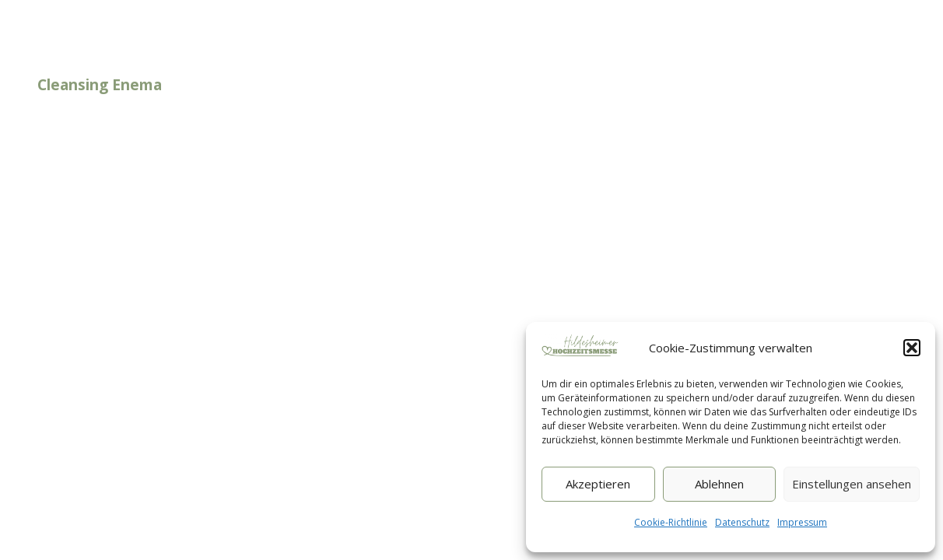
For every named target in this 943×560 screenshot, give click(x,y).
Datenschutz (742, 522)
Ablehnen (719, 484)
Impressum (802, 522)
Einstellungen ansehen (852, 484)
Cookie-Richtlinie (671, 522)
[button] (912, 348)
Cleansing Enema (100, 85)
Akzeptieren (598, 484)
